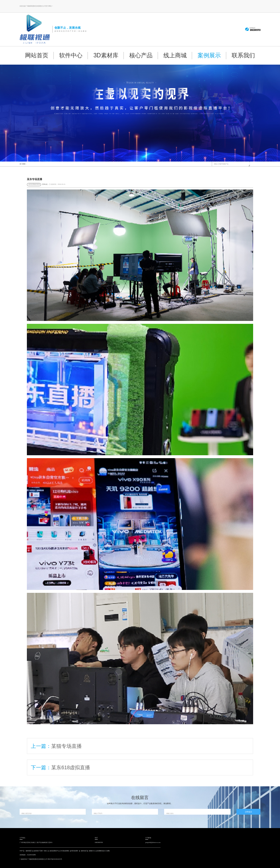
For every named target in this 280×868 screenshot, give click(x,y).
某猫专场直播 (66, 746)
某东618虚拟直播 (71, 767)
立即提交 (248, 812)
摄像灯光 (92, 851)
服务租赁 (84, 851)
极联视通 (29, 851)
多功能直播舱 (65, 851)
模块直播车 (75, 851)
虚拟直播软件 (54, 851)
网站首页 (37, 55)
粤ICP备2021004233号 (55, 859)
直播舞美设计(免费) (103, 851)
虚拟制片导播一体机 (40, 851)
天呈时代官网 (31, 855)
